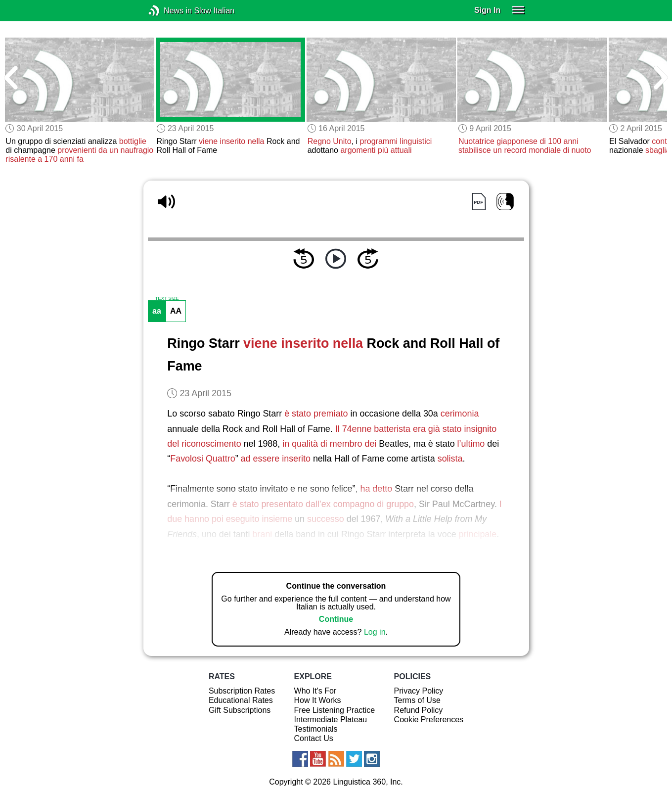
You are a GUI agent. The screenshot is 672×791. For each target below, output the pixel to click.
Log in (375, 632)
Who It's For (315, 691)
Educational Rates (241, 700)
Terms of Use (417, 700)
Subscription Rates (242, 691)
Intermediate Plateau (331, 720)
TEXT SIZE (167, 298)
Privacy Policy (419, 691)
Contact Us (314, 738)
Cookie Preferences (429, 720)
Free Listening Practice (335, 710)
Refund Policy (419, 710)
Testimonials (316, 729)
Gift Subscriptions (240, 710)
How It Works (318, 700)
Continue (336, 619)
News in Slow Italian (169, 11)
